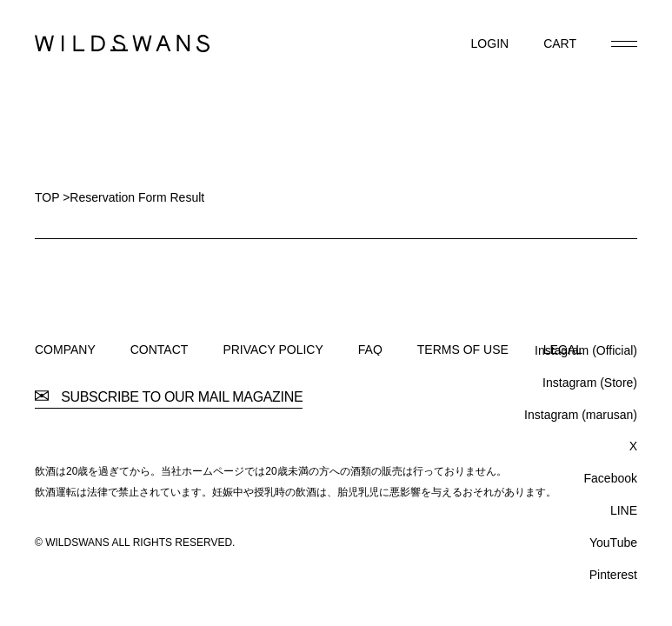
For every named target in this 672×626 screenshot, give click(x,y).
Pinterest (613, 575)
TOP (47, 197)
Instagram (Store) (590, 383)
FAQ (370, 350)
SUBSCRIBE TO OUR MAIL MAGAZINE (169, 397)
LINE (624, 510)
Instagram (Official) (586, 350)
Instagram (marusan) (581, 415)
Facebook (611, 478)
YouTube (613, 543)
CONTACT (160, 350)
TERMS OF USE (463, 350)
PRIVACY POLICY (273, 350)
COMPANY (65, 350)
